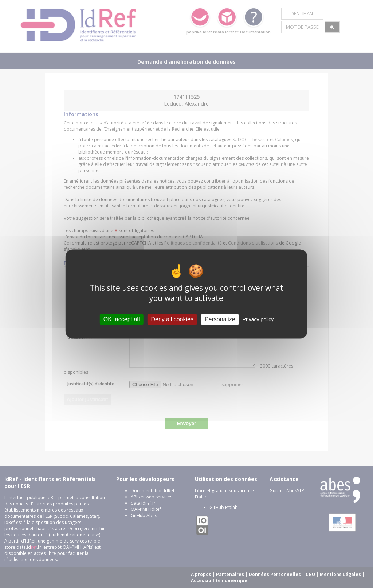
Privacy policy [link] (258, 319)
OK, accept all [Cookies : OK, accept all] (122, 319)
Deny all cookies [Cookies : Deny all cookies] (172, 319)
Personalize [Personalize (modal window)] (220, 319)
